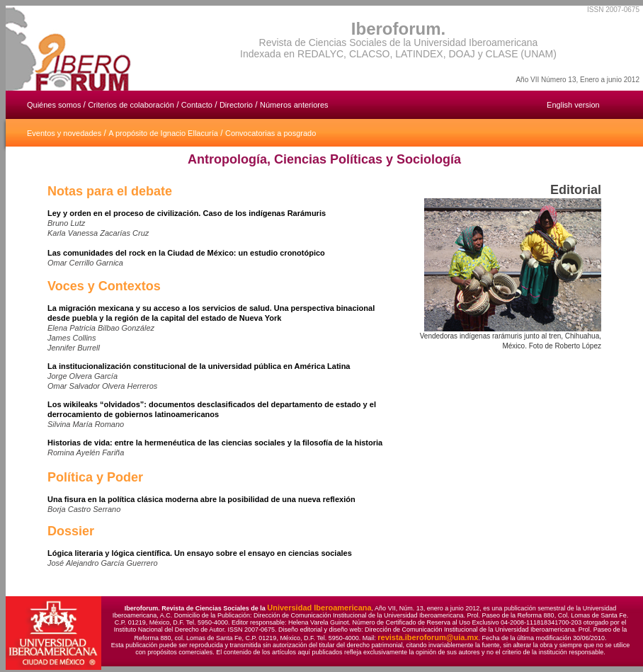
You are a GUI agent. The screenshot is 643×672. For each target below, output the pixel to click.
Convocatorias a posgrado (271, 133)
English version (573, 105)
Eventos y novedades (64, 133)
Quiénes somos (55, 105)
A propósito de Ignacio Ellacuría (163, 133)
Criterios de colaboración (131, 105)
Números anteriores (294, 105)
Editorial (576, 190)
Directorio (236, 105)
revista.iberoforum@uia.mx (428, 637)
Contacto (197, 105)
